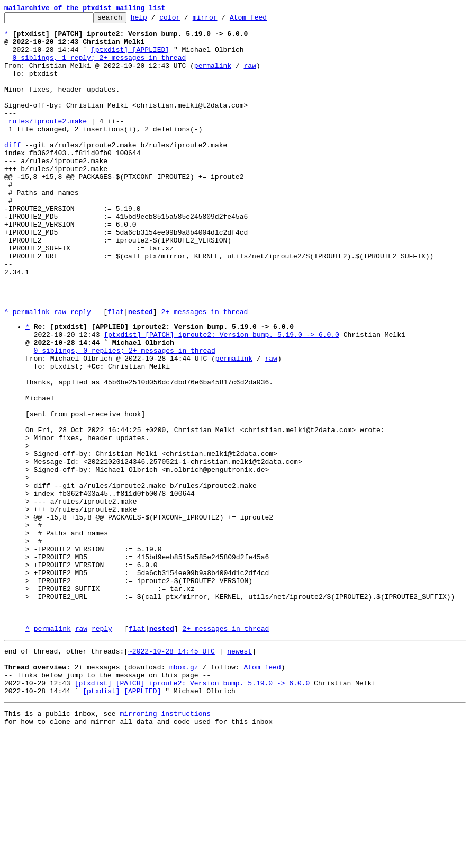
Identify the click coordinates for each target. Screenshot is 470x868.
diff (12, 172)
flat (116, 372)
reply (81, 372)
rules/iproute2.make (48, 143)
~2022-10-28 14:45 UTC (171, 775)
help (155, 20)
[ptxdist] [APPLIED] (130, 57)
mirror (222, 20)
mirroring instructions (165, 847)
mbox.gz (184, 794)
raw (250, 76)
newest (239, 775)
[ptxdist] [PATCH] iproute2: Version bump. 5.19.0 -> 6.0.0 (222, 398)
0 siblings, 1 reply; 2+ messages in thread (100, 67)
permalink (213, 76)
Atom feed (265, 20)
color (186, 20)
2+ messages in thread (204, 372)
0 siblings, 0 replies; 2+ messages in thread (125, 417)
